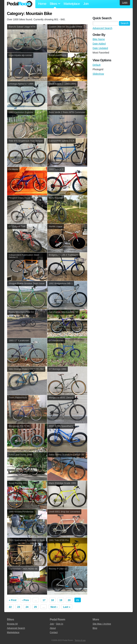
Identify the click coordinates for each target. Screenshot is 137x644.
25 (35, 607)
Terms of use (80, 640)
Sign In (60, 624)
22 (10, 607)
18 (52, 600)
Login (125, 2)
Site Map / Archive (102, 624)
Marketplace (72, 4)
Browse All (12, 624)
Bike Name (99, 39)
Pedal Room (20, 4)
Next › (54, 607)
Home (42, 4)
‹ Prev (25, 600)
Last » (67, 607)
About (53, 628)
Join (86, 4)
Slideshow (98, 74)
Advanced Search (102, 28)
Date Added (99, 44)
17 (44, 600)
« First (13, 600)
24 (27, 607)
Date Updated (100, 48)
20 (69, 600)
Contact (54, 632)
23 (19, 607)
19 (61, 600)
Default (97, 65)
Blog (95, 628)
